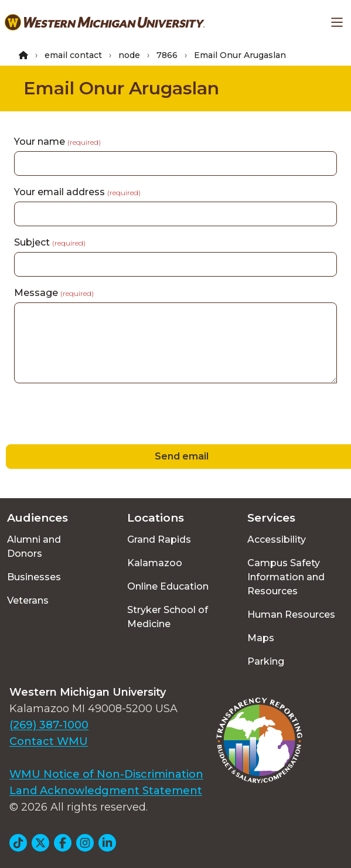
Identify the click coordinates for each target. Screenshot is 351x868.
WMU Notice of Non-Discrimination (106, 774)
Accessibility (277, 539)
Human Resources (291, 615)
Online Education (168, 586)
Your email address (77, 192)
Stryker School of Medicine (168, 617)
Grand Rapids (159, 539)
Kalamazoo (155, 563)
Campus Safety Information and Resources (286, 577)
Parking (266, 661)
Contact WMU (49, 741)
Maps (261, 638)
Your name (57, 142)
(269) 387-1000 (49, 725)
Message (54, 293)
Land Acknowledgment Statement (106, 791)
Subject (50, 242)
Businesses (34, 577)
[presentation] (89, 416)
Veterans (28, 600)
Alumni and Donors (34, 547)
